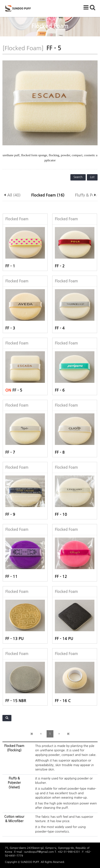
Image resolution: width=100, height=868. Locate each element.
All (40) (14, 195)
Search (78, 177)
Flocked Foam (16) (48, 195)
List (92, 177)
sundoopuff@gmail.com (39, 852)
